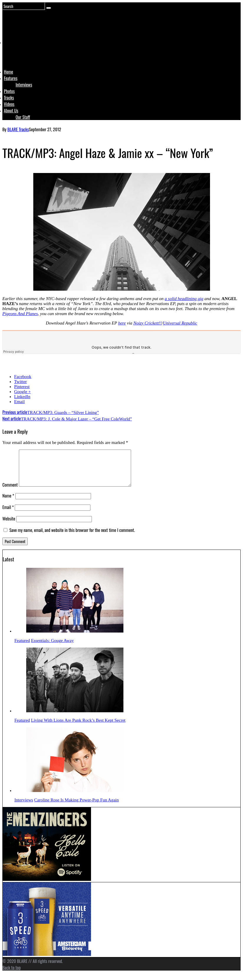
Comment (10, 492)
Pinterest (22, 387)
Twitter (20, 382)
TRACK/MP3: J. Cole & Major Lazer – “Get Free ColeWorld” (67, 419)
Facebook (23, 377)
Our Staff (23, 117)
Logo (19, 54)
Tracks (9, 97)
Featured (22, 648)
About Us (11, 110)
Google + (22, 392)
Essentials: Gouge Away (52, 648)
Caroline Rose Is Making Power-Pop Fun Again (76, 807)
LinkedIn (22, 397)
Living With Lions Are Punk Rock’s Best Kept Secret (78, 727)
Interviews (24, 84)
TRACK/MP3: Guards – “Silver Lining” (51, 412)
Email (19, 402)
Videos (9, 104)
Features (11, 78)
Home (8, 71)
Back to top (11, 974)
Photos (9, 91)
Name (8, 503)
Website (9, 525)
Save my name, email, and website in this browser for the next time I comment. (72, 537)
